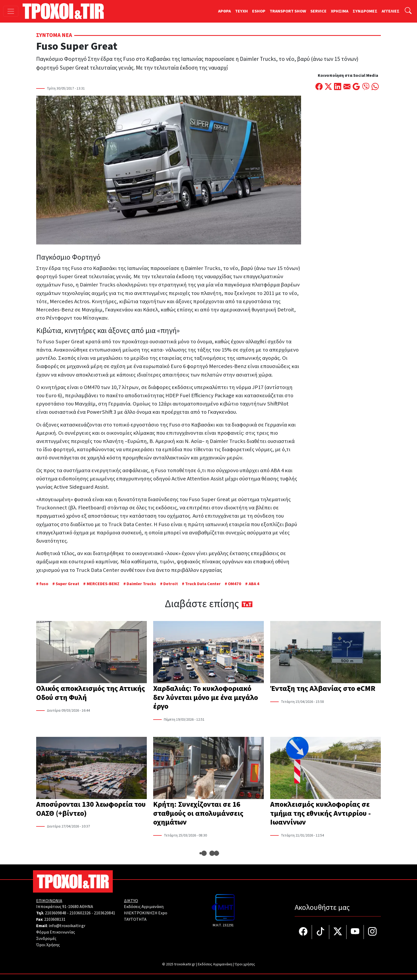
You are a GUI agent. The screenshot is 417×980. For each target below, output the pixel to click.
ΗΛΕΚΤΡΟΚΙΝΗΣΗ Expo (146, 913)
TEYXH (241, 11)
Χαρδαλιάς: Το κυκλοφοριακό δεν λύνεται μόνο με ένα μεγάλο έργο (206, 697)
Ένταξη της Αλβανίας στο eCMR (323, 688)
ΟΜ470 (235, 584)
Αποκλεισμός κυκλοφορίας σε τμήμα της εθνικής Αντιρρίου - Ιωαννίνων (320, 813)
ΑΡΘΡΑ (224, 11)
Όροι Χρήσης (48, 945)
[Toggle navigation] (11, 11)
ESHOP (259, 11)
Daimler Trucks (141, 584)
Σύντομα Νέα (54, 35)
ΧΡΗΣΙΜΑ (340, 11)
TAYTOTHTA (135, 919)
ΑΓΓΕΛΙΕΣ (391, 11)
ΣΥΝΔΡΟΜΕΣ (365, 11)
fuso (44, 584)
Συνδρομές (46, 939)
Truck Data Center (203, 584)
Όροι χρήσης (245, 964)
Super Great (67, 584)
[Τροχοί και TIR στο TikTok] (321, 932)
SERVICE (318, 11)
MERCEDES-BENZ (103, 584)
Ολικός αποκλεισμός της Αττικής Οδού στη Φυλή (91, 693)
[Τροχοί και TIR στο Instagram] (372, 932)
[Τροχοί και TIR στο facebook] (303, 932)
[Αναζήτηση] (408, 11)
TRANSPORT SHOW (288, 11)
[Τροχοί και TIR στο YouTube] (355, 932)
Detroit (171, 584)
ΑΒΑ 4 (254, 584)
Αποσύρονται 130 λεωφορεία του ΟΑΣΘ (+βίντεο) (91, 809)
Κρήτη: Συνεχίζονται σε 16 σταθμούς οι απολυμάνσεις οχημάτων (198, 813)
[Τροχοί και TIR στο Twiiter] (338, 932)
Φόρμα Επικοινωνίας (56, 932)
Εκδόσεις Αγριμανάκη (144, 907)
